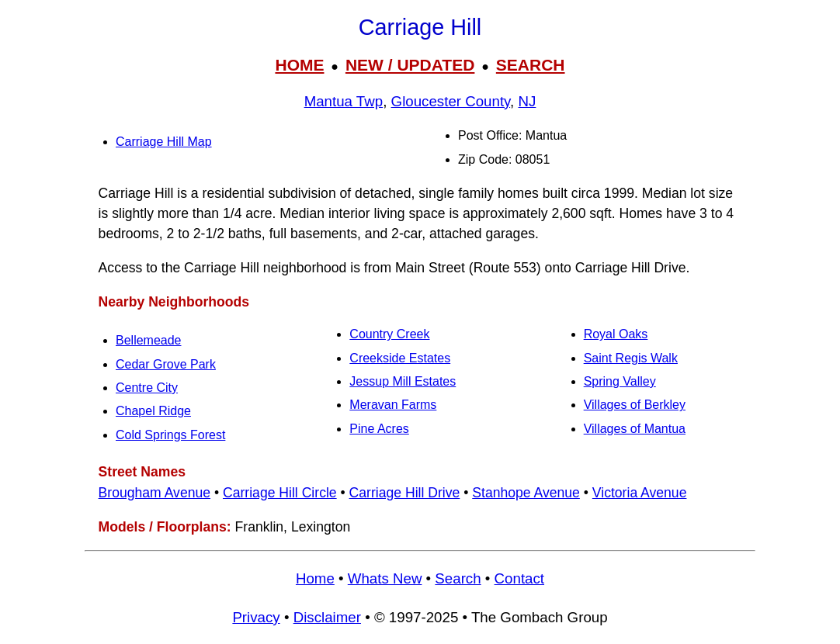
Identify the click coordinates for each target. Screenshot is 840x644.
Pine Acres (379, 429)
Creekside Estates (400, 358)
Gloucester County (451, 101)
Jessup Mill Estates (403, 381)
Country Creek (389, 334)
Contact (519, 578)
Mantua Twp (344, 101)
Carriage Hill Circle (280, 493)
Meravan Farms (393, 405)
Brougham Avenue (154, 493)
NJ (528, 101)
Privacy (256, 617)
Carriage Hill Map (164, 142)
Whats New (385, 578)
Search (458, 578)
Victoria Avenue (640, 493)
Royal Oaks (616, 334)
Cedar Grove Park (166, 364)
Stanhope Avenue (526, 493)
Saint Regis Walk (631, 358)
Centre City (147, 388)
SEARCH (531, 65)
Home (315, 578)
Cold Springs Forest (170, 435)
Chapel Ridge (153, 411)
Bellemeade (149, 340)
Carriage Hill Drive (405, 493)
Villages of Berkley (635, 405)
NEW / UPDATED (410, 65)
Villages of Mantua (635, 429)
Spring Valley (620, 381)
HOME (299, 65)
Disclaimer (327, 617)
